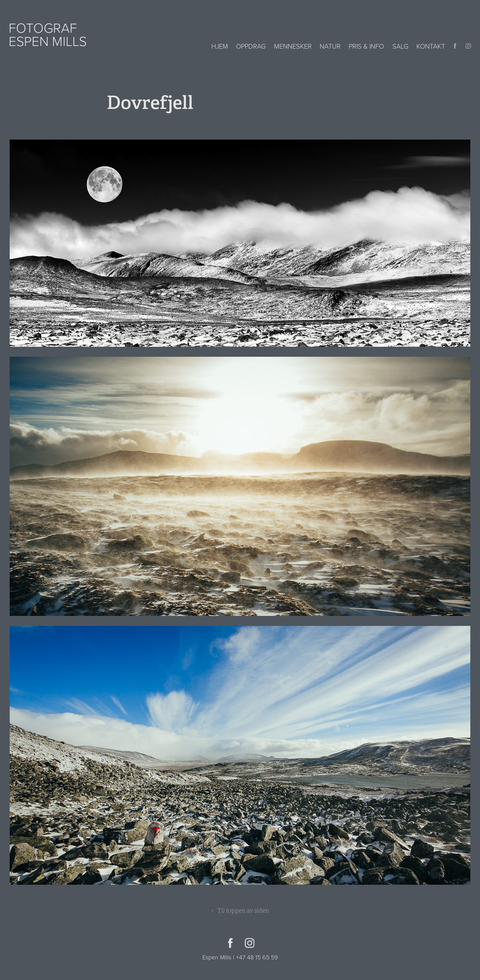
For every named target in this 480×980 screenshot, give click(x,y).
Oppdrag (251, 46)
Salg (400, 46)
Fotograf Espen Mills (48, 34)
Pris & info (366, 46)
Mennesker (293, 46)
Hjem (220, 46)
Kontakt (431, 46)
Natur (330, 46)
